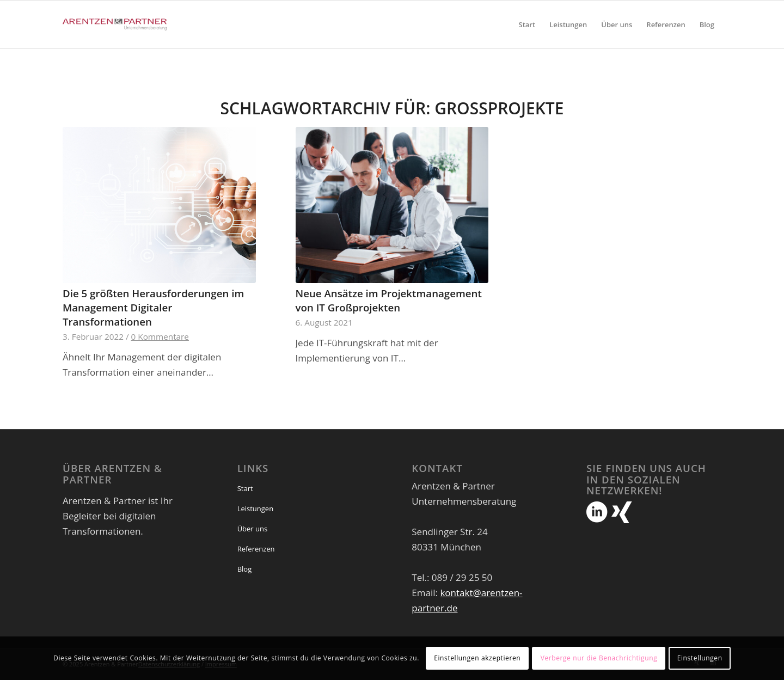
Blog (245, 569)
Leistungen (255, 509)
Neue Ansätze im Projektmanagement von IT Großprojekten (389, 300)
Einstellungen (700, 658)
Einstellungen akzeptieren (477, 658)
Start (245, 488)
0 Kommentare (160, 336)
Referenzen (256, 549)
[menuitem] (527, 24)
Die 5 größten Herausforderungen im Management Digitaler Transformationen (153, 307)
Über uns (253, 529)
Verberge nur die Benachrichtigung (599, 658)
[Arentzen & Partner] (115, 24)
